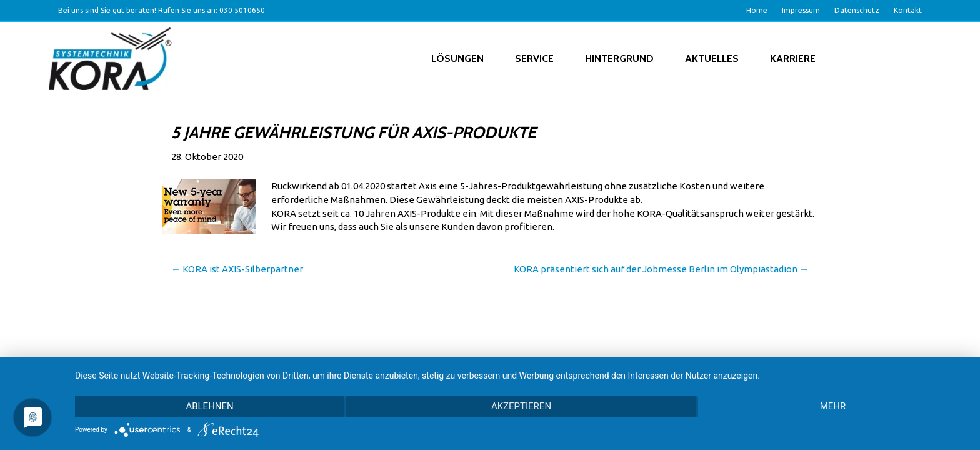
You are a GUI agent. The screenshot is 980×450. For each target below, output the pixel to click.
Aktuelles (712, 58)
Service (534, 58)
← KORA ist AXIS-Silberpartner (237, 269)
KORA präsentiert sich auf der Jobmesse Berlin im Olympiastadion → (661, 269)
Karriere (793, 58)
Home (757, 10)
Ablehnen (208, 407)
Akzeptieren (521, 407)
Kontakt (908, 10)
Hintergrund (619, 58)
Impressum (801, 10)
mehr (834, 407)
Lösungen (457, 58)
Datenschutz (857, 10)
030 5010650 (242, 10)
